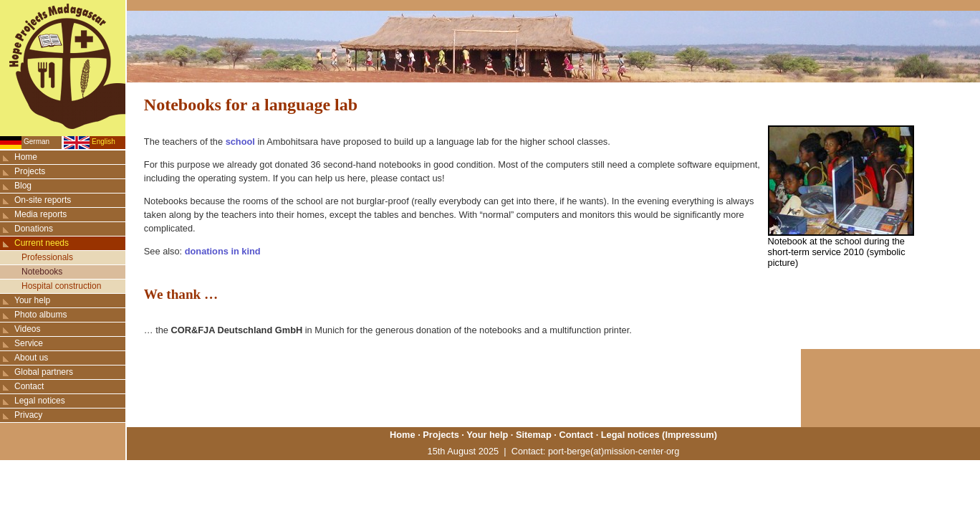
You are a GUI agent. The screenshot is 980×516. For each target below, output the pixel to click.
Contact (29, 386)
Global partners (44, 372)
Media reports (40, 214)
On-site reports (43, 200)
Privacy (28, 415)
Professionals (47, 257)
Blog (23, 186)
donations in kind (223, 251)
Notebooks (42, 272)
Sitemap (534, 435)
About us (31, 358)
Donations (34, 229)
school (240, 142)
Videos (27, 329)
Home (26, 157)
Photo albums (40, 315)
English (104, 142)
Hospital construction (61, 286)
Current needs (42, 243)
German (37, 142)
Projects (30, 171)
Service (29, 343)
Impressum (689, 435)
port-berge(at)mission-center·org (614, 451)
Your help (32, 300)
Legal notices (40, 401)
